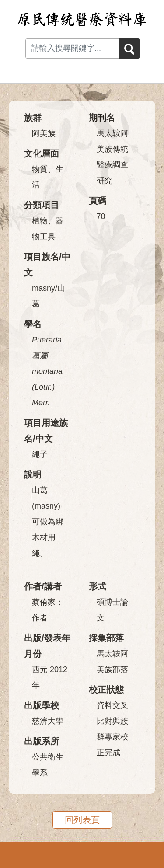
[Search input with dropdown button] (72, 49)
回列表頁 (82, 820)
